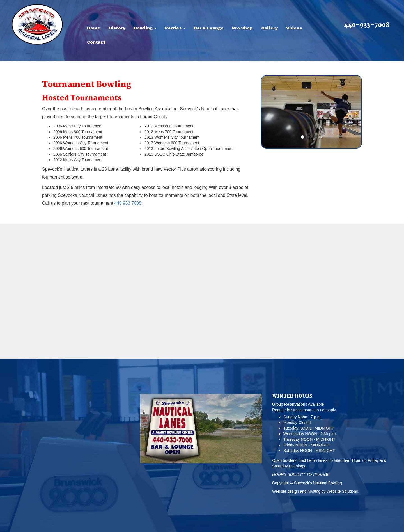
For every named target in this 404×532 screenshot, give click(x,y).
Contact (96, 42)
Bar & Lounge (209, 28)
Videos (294, 28)
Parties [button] (175, 28)
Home (94, 28)
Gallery (269, 28)
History (117, 28)
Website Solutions (342, 491)
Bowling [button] (145, 28)
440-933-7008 (367, 25)
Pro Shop (242, 28)
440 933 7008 (128, 203)
